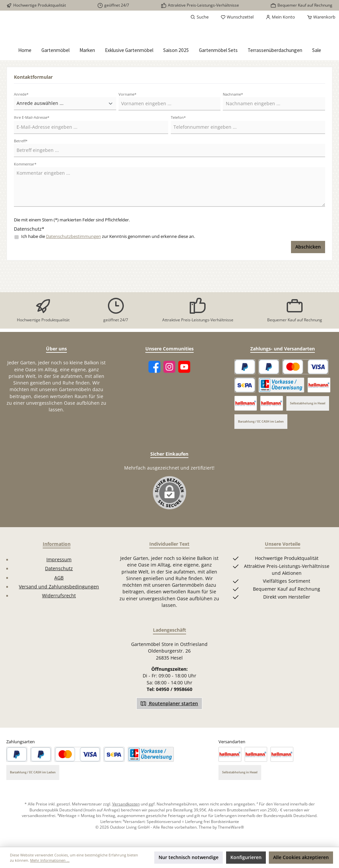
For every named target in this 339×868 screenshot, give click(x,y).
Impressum (59, 560)
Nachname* (233, 120)
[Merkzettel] (237, 17)
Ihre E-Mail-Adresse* (32, 143)
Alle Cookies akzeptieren (301, 857)
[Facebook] (154, 367)
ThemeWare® (231, 827)
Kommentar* (25, 189)
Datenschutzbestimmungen (73, 262)
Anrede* (21, 120)
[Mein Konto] (280, 17)
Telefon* (178, 143)
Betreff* (21, 166)
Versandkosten (126, 804)
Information (57, 544)
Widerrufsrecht (59, 596)
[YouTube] (184, 367)
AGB (59, 578)
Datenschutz (59, 569)
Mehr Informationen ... (50, 860)
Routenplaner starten (169, 703)
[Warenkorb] (319, 17)
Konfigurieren (246, 857)
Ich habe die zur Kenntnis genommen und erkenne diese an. (108, 262)
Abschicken (308, 272)
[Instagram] (169, 367)
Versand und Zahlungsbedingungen (59, 587)
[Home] (25, 76)
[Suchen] (199, 17)
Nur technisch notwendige (189, 857)
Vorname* (127, 120)
